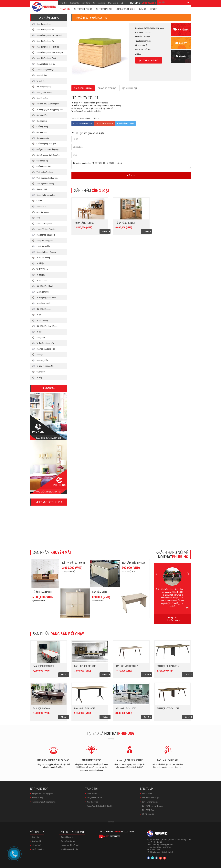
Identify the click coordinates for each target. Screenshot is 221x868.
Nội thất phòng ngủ (44, 309)
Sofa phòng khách (43, 303)
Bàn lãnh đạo (42, 75)
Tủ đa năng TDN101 (125, 223)
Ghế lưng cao (42, 132)
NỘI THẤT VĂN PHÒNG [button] (83, 9)
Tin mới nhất (86, 3)
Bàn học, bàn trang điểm (46, 349)
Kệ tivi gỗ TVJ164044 (74, 563)
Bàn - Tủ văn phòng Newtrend (48, 47)
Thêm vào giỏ (149, 60)
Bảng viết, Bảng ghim (45, 241)
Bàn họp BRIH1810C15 (85, 666)
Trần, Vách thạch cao (95, 798)
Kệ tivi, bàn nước (43, 292)
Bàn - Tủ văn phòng (44, 24)
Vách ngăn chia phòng (45, 184)
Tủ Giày (39, 377)
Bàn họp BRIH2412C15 (168, 666)
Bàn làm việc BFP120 (133, 563)
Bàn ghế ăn (41, 338)
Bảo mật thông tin (67, 837)
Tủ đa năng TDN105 (84, 223)
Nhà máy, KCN (42, 189)
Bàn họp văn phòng (44, 92)
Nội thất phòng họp (44, 87)
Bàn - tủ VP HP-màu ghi (151, 798)
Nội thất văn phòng (154, 852)
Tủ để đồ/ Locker (43, 269)
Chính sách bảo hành (68, 841)
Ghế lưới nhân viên (44, 166)
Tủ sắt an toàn (42, 281)
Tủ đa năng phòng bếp (45, 343)
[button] (49, 523)
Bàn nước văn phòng (44, 223)
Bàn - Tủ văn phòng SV (45, 41)
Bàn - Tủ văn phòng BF (45, 30)
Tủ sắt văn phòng (43, 258)
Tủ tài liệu (40, 263)
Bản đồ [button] (181, 56)
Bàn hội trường (42, 98)
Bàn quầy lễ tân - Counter (46, 252)
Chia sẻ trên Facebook (83, 123)
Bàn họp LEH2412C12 (126, 708)
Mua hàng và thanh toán (69, 849)
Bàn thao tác (41, 206)
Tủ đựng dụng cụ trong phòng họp (50, 109)
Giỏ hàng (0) (113, 3)
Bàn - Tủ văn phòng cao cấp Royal (50, 52)
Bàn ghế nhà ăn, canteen (46, 195)
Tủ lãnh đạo (41, 81)
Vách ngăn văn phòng (45, 172)
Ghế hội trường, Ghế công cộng (48, 155)
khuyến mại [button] (181, 29)
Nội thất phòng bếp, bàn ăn (47, 326)
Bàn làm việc (99, 592)
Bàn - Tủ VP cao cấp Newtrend (153, 806)
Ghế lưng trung (42, 127)
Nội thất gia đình (167, 852)
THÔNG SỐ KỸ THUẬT (107, 88)
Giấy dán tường (93, 802)
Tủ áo (39, 315)
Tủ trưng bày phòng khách (47, 298)
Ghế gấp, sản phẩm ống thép (47, 149)
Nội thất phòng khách (45, 286)
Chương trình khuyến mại (70, 845)
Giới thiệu (64, 3)
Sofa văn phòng (43, 212)
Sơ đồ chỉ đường (99, 3)
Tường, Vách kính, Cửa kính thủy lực (100, 806)
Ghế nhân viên (42, 121)
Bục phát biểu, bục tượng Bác (43, 794)
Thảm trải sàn (92, 794)
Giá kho (39, 201)
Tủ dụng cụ (41, 275)
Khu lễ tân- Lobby (43, 246)
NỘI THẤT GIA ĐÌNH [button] (104, 9)
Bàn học (40, 355)
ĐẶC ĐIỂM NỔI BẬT (129, 88)
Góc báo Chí (74, 3)
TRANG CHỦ (65, 9)
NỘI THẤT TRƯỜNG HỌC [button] (125, 9)
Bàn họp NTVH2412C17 (168, 708)
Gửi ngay (131, 175)
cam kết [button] (181, 43)
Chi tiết (105, 231)
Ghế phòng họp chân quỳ (46, 144)
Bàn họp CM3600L (42, 708)
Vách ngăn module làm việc (47, 178)
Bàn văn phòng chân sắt (46, 64)
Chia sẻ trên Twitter (125, 123)
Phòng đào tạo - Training (46, 229)
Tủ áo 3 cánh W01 (42, 592)
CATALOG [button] (142, 9)
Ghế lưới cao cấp (43, 138)
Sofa (38, 218)
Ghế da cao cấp (42, 161)
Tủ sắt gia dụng (42, 320)
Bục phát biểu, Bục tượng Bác (48, 104)
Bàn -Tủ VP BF (147, 794)
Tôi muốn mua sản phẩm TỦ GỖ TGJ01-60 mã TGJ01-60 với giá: (131, 164)
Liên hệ (153, 9)
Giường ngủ (41, 372)
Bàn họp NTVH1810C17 (127, 666)
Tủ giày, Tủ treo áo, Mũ (45, 366)
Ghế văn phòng (42, 115)
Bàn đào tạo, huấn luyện (46, 235)
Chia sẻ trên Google (104, 123)
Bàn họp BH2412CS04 (44, 666)
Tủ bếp (39, 332)
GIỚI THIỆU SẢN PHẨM (83, 88)
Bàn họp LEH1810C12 (85, 708)
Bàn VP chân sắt (148, 814)
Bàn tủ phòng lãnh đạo (45, 70)
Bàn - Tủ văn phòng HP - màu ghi (49, 35)
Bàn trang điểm (42, 360)
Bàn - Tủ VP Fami (148, 810)
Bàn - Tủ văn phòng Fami (46, 58)
